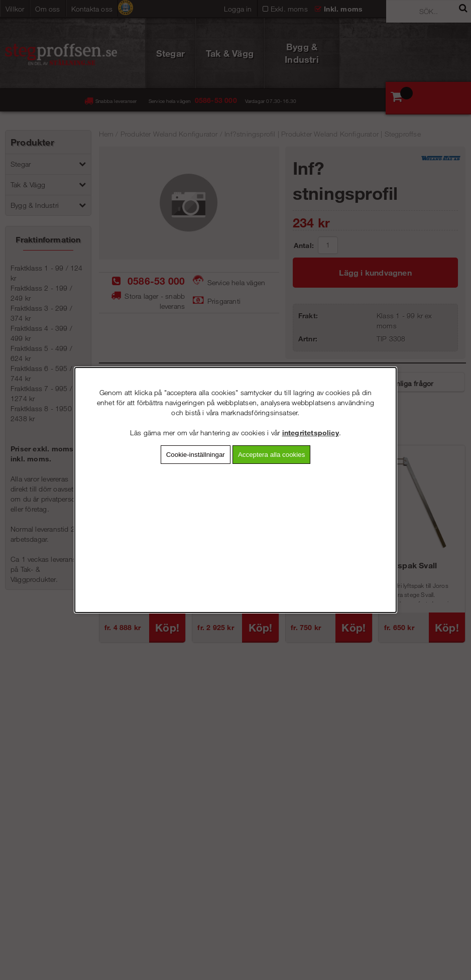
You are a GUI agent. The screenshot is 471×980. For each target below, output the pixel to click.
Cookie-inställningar (196, 455)
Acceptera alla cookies (271, 455)
